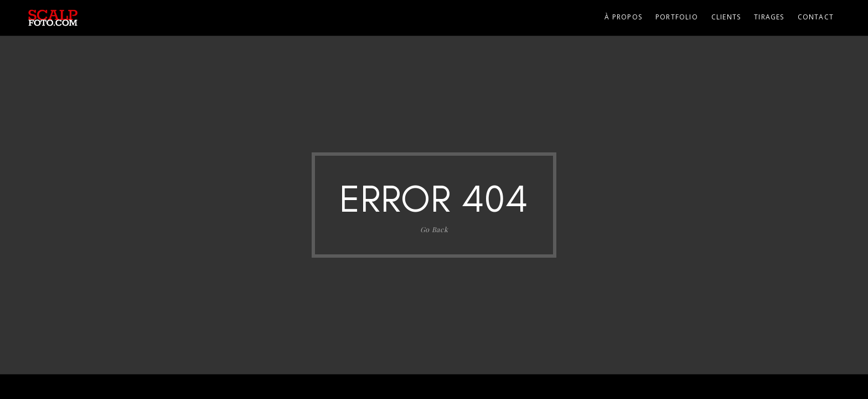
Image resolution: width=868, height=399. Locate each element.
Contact (816, 17)
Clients (726, 17)
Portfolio (677, 17)
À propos (623, 17)
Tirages (769, 17)
